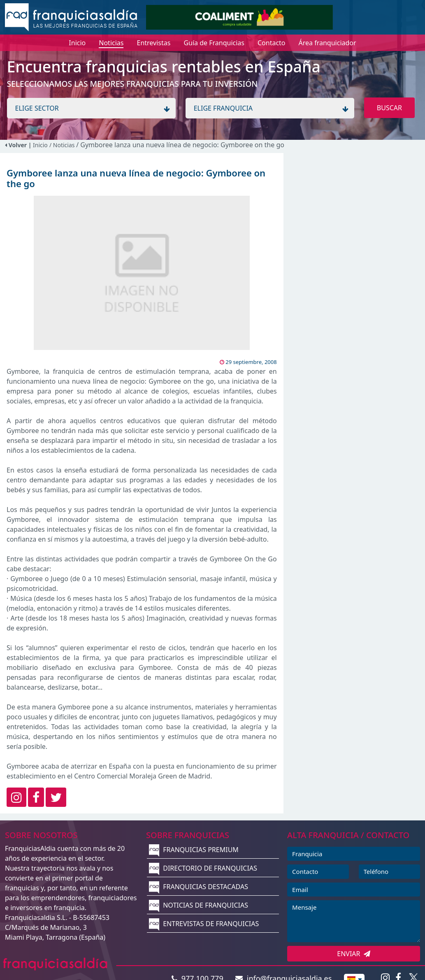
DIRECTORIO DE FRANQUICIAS (203, 868)
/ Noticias (63, 145)
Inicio (40, 145)
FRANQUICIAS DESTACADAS (199, 887)
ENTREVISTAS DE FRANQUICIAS (204, 924)
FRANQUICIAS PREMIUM (194, 850)
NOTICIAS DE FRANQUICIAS (199, 905)
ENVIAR (354, 954)
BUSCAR (389, 108)
